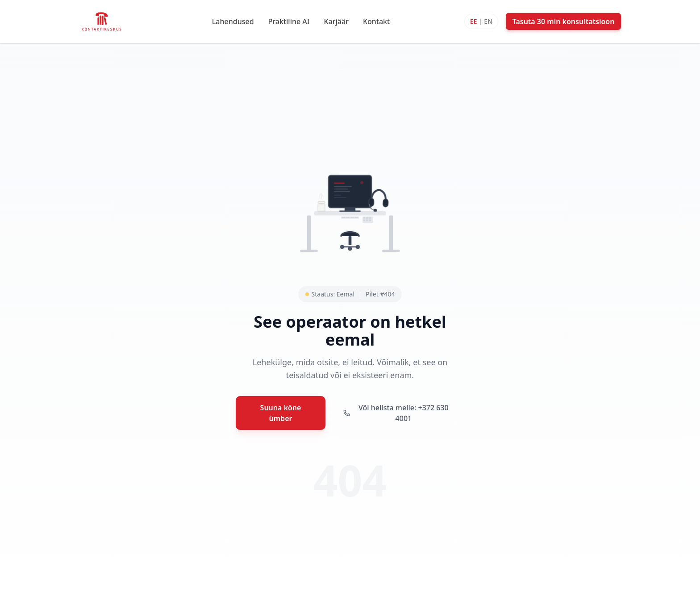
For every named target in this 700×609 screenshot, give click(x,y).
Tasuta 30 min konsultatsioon (564, 21)
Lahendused (233, 21)
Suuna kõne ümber (281, 413)
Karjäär (336, 21)
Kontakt (376, 21)
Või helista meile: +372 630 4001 (396, 413)
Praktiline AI (289, 21)
